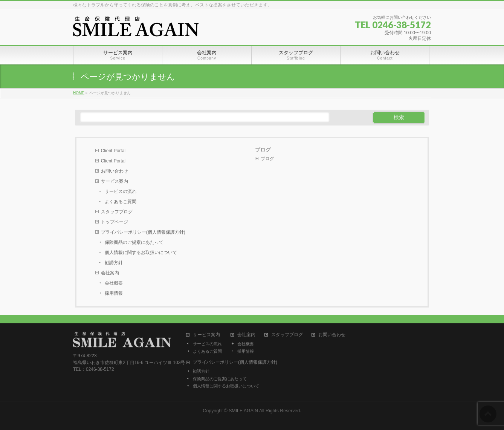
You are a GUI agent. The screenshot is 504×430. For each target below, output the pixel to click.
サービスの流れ (121, 191)
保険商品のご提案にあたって (134, 242)
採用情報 (114, 293)
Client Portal (113, 151)
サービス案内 (115, 181)
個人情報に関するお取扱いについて (141, 252)
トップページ (115, 222)
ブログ (263, 150)
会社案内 (110, 273)
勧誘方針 (114, 263)
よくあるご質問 (121, 202)
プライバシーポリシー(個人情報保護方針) (143, 232)
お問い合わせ (115, 171)
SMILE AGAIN (243, 411)
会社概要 (114, 283)
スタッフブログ (117, 212)
